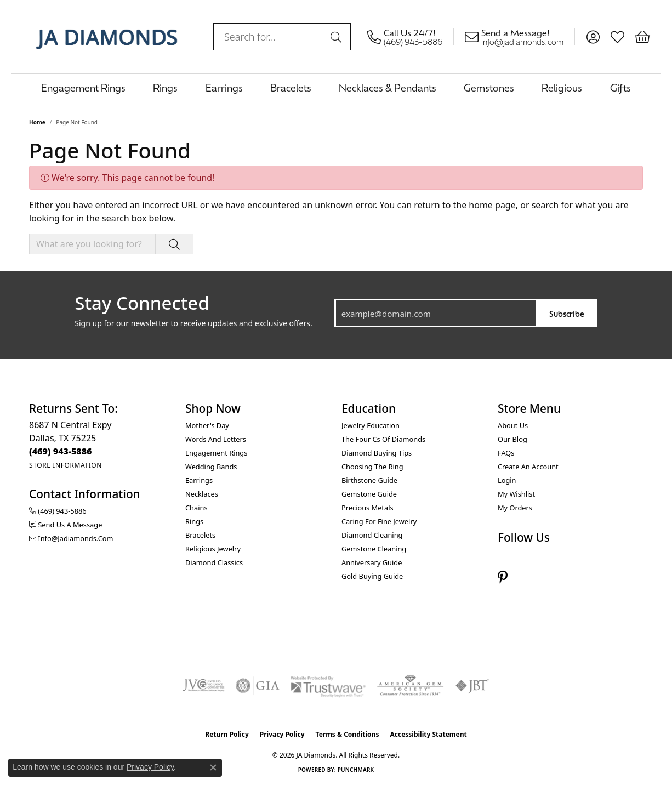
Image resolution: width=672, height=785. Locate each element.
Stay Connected (142, 303)
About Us (513, 425)
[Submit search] (338, 37)
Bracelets (291, 87)
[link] (411, 37)
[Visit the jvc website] (204, 686)
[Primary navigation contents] (336, 87)
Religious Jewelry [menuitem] (213, 549)
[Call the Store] (61, 451)
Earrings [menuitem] (199, 480)
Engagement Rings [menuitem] (216, 453)
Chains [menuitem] (197, 508)
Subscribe (567, 313)
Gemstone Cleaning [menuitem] (374, 549)
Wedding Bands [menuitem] (211, 467)
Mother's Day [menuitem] (207, 425)
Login (507, 480)
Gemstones (489, 87)
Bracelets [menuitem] (200, 535)
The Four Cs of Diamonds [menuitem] (383, 439)
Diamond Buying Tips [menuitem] (377, 453)
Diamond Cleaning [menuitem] (372, 535)
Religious (562, 87)
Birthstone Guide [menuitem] (369, 480)
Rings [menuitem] (194, 521)
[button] (593, 37)
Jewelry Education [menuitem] (371, 425)
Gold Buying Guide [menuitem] (372, 576)
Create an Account (528, 467)
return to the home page (465, 205)
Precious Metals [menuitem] (368, 508)
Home (37, 122)
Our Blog (512, 439)
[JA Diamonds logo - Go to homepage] (107, 37)
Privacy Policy (282, 734)
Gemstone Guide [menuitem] (369, 494)
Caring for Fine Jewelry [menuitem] (379, 521)
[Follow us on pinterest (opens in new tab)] (503, 578)
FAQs (506, 453)
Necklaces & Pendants (388, 87)
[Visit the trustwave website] (328, 686)
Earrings (224, 87)
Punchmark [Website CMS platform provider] (356, 770)
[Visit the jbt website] (472, 686)
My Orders (515, 508)
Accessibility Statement (428, 734)
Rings (165, 87)
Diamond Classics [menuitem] (214, 562)
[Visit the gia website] (258, 686)
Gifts (620, 87)
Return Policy (227, 734)
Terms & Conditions (348, 734)
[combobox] (269, 37)
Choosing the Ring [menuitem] (372, 467)
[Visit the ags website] (410, 686)
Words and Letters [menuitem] (216, 439)
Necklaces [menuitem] (202, 494)
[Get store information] (66, 465)
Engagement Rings (83, 87)
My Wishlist (516, 494)
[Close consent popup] (213, 767)
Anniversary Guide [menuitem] (372, 562)
